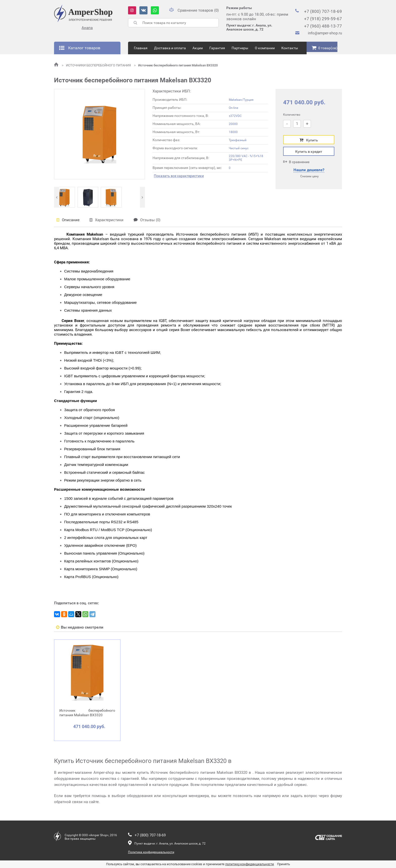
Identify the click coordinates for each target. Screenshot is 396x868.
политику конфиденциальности (250, 864)
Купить (309, 140)
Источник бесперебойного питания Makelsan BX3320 (176, 65)
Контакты (290, 48)
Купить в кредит (309, 152)
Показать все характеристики (179, 176)
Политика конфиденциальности (151, 852)
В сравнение (296, 162)
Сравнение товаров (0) (194, 10)
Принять (283, 864)
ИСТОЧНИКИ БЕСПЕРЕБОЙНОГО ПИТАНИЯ (97, 65)
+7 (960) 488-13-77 (323, 26)
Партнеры (240, 48)
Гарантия (217, 48)
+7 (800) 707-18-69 (323, 11)
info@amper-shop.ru (325, 33)
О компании (265, 48)
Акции (198, 48)
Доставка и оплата (170, 48)
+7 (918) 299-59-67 (323, 19)
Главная (141, 48)
